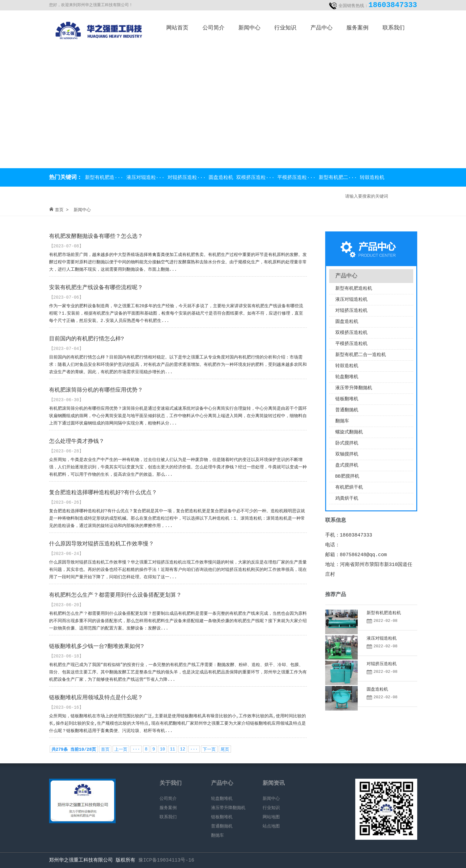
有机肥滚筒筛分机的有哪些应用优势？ (96, 390)
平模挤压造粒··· (298, 178)
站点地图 (271, 826)
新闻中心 (249, 28)
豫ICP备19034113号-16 (166, 860)
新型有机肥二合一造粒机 (361, 355)
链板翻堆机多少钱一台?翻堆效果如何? (97, 646)
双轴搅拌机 (347, 454)
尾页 (225, 750)
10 (162, 749)
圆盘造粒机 (222, 178)
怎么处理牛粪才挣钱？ (77, 441)
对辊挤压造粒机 (351, 311)
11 (173, 749)
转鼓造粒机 (372, 178)
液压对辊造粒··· (147, 178)
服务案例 (357, 28)
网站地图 (271, 817)
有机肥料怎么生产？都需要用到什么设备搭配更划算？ (115, 595)
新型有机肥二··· (339, 178)
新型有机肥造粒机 (354, 289)
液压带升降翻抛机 (354, 388)
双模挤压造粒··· (257, 178)
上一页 (121, 750)
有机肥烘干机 (349, 488)
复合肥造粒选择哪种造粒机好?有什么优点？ (103, 493)
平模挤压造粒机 (351, 344)
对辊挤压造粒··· (188, 178)
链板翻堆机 (347, 399)
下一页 (209, 750)
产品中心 (322, 28)
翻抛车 (342, 421)
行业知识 (285, 28)
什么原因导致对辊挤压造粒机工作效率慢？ (102, 544)
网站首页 (177, 28)
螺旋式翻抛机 (349, 432)
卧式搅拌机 (347, 443)
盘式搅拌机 (347, 465)
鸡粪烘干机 (347, 499)
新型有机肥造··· (104, 178)
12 (183, 749)
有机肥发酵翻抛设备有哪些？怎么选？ (96, 236)
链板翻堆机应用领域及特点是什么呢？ (96, 698)
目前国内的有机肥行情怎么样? (87, 339)
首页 (59, 210)
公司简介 (214, 28)
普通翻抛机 (347, 410)
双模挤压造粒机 (351, 333)
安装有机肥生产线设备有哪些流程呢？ (96, 288)
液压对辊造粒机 (351, 300)
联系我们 (394, 28)
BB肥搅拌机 (347, 477)
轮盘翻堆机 (347, 377)
